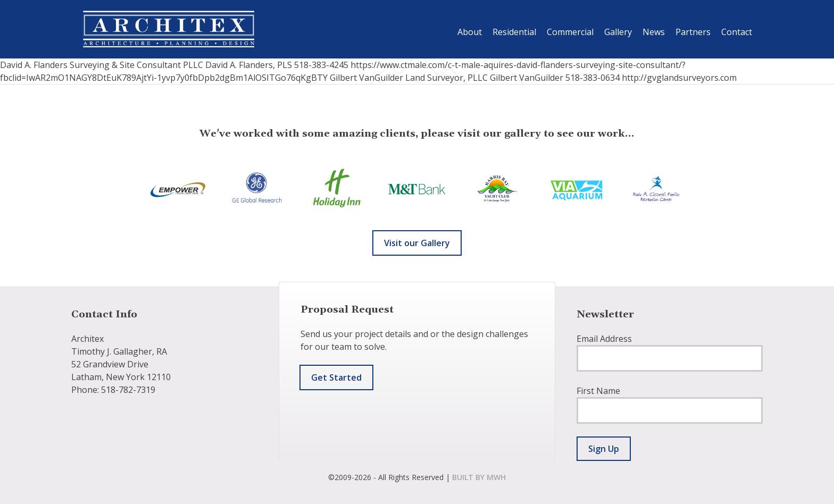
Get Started (336, 377)
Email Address (604, 339)
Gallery (618, 32)
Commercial (570, 32)
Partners (693, 32)
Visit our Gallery (417, 243)
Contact (737, 32)
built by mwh (479, 477)
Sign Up (604, 449)
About (470, 32)
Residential (514, 32)
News (654, 32)
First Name (598, 391)
